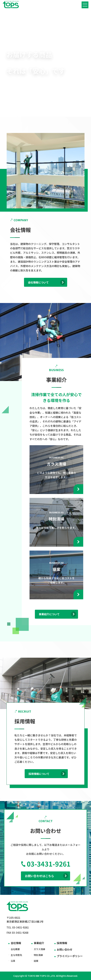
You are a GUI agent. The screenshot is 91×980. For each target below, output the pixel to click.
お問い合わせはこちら (46, 876)
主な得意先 (16, 955)
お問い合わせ (65, 949)
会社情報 (16, 943)
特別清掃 (38, 955)
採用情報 (62, 943)
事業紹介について (57, 614)
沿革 (13, 961)
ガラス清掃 (39, 949)
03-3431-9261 (46, 864)
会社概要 (15, 949)
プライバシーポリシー (70, 956)
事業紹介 (39, 943)
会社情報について (47, 282)
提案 (36, 961)
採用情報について (47, 774)
